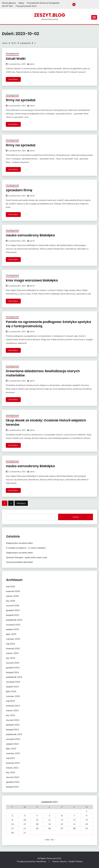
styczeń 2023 (13, 777)
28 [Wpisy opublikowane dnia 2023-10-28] (74, 828)
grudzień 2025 (13, 610)
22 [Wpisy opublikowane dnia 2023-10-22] (87, 824)
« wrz (47, 839)
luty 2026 (11, 601)
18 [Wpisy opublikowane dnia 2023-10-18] (37, 824)
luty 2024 (11, 715)
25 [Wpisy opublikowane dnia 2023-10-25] (37, 828)
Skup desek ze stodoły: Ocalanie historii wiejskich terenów (48, 422)
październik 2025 (14, 620)
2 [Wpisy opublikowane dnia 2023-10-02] (12, 815)
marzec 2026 (12, 596)
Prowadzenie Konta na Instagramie (43, 3)
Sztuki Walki (16, 59)
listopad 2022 (13, 787)
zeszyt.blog (50, 15)
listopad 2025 (13, 615)
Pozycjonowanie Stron (26, 6)
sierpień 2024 (12, 686)
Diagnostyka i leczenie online (19, 543)
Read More (13, 79)
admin (32, 64)
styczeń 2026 (13, 605)
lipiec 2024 (11, 691)
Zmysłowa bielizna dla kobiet (19, 562)
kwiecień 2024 (13, 705)
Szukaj (76, 517)
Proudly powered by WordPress (32, 861)
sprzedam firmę (19, 190)
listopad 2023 (13, 729)
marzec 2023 (12, 768)
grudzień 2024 (13, 667)
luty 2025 (11, 658)
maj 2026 (11, 586)
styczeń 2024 (13, 720)
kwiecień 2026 (13, 591)
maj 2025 (11, 644)
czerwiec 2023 (13, 753)
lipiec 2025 (11, 634)
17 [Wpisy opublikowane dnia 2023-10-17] (25, 824)
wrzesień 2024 (13, 682)
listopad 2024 (13, 672)
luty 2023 (11, 772)
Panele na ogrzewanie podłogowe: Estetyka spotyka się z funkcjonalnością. (43, 324)
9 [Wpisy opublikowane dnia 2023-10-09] (12, 820)
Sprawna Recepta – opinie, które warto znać (27, 557)
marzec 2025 (12, 653)
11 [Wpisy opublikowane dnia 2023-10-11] (37, 820)
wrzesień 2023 (13, 739)
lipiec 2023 (11, 749)
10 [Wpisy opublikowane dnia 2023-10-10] (25, 820)
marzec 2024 (12, 710)
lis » (53, 839)
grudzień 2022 (13, 782)
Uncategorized (12, 53)
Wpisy (21, 3)
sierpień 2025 (12, 629)
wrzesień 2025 (13, 624)
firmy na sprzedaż (21, 100)
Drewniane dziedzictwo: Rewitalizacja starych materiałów (45, 373)
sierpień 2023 (12, 744)
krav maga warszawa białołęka (33, 280)
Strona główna (9, 3)
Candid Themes (75, 861)
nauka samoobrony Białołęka (31, 235)
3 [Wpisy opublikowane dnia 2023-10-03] (25, 815)
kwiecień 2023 (13, 763)
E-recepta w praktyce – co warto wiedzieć (26, 548)
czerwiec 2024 (13, 696)
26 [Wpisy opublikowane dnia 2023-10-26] (49, 828)
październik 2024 (14, 677)
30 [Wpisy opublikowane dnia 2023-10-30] (12, 832)
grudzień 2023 (13, 725)
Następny (21, 503)
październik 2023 (14, 734)
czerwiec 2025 (13, 639)
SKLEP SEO (7, 6)
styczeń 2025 (13, 663)
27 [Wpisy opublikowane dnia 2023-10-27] (62, 828)
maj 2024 (11, 701)
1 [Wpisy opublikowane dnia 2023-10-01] (87, 811)
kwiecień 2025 (13, 648)
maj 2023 (11, 758)
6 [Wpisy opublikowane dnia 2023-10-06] (62, 815)
